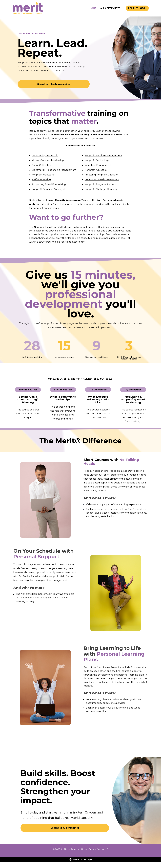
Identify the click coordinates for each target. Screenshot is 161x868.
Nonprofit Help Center (93, 856)
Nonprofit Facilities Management (103, 162)
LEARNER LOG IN (137, 11)
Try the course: (28, 396)
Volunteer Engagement (98, 171)
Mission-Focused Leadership (48, 167)
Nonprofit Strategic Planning (101, 195)
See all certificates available (54, 90)
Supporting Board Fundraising (49, 191)
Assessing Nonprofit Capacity (101, 181)
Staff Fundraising (41, 186)
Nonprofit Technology (97, 167)
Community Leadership (45, 162)
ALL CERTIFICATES (110, 11)
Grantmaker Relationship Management (54, 176)
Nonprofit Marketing (43, 181)
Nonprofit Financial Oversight (48, 195)
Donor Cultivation (42, 171)
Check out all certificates (65, 834)
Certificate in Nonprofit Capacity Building (84, 233)
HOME (93, 11)
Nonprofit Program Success (100, 191)
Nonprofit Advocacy (96, 176)
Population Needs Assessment (102, 186)
